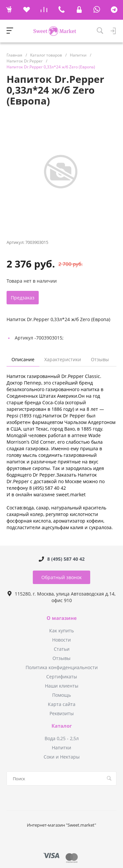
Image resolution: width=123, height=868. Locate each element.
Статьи (62, 649)
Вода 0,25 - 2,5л (62, 738)
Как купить (61, 631)
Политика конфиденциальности (62, 667)
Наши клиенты (62, 686)
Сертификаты (62, 677)
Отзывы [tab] (100, 359)
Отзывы (61, 658)
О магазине (62, 618)
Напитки (61, 748)
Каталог (62, 726)
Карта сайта (62, 704)
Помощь (61, 695)
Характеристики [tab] (63, 359)
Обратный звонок (61, 577)
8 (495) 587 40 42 (66, 559)
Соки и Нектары (62, 757)
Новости (61, 640)
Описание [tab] (23, 359)
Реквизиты (62, 713)
